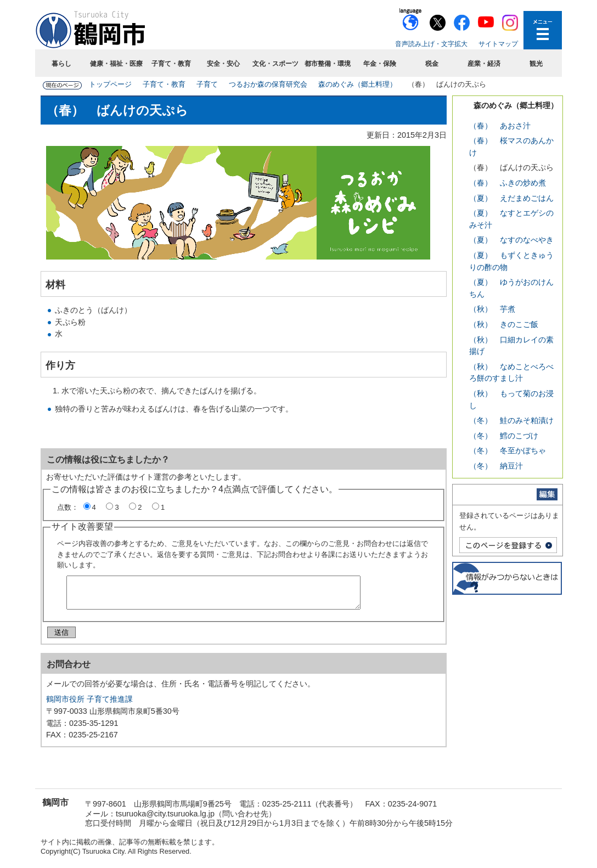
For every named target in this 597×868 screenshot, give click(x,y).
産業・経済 (484, 64)
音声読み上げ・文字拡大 (431, 44)
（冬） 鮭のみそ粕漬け (511, 420)
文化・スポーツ (275, 64)
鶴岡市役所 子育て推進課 (89, 703)
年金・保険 (380, 64)
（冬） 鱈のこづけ (504, 436)
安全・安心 (223, 64)
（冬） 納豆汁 (496, 466)
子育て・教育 (171, 64)
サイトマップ (498, 44)
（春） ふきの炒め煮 (508, 183)
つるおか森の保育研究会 (268, 84)
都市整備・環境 (328, 64)
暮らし (61, 64)
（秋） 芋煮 (492, 309)
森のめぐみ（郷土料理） (357, 84)
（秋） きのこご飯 (504, 324)
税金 (432, 64)
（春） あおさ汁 (500, 126)
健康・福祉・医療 (116, 64)
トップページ (110, 84)
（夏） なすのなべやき (511, 240)
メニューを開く (543, 30)
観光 (536, 64)
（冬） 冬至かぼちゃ (508, 450)
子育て (207, 84)
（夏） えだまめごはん (511, 198)
